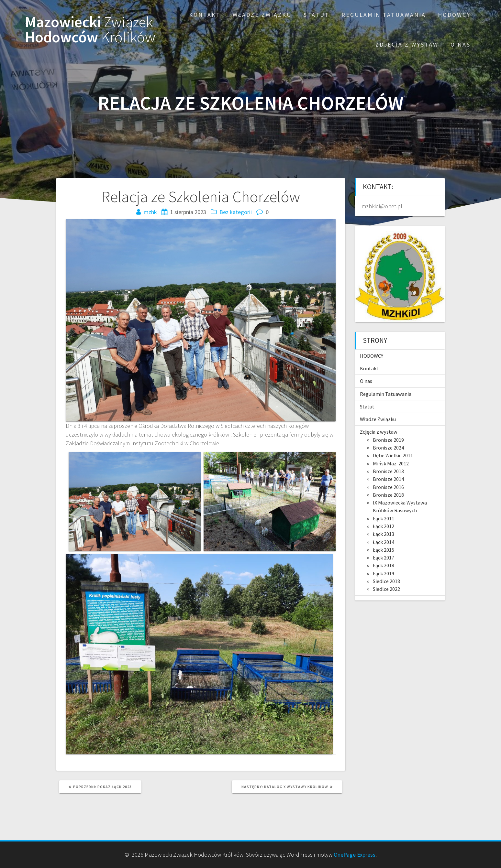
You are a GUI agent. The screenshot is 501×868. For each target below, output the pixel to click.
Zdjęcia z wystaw (407, 44)
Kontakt (205, 15)
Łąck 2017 (384, 558)
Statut (317, 15)
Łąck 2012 (384, 526)
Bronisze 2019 (388, 440)
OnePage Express (355, 855)
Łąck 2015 (384, 550)
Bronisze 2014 (388, 479)
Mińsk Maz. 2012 (391, 463)
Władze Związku (262, 15)
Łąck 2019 (384, 573)
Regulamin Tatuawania (384, 15)
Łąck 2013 (384, 534)
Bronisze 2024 (388, 448)
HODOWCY (454, 15)
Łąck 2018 (384, 565)
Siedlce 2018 (386, 581)
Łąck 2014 (384, 542)
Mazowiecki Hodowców (90, 30)
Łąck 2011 (384, 518)
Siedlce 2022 (386, 589)
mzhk (150, 212)
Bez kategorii (236, 212)
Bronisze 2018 (388, 495)
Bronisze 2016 (388, 487)
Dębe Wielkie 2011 (393, 455)
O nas (461, 44)
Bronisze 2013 (388, 471)
